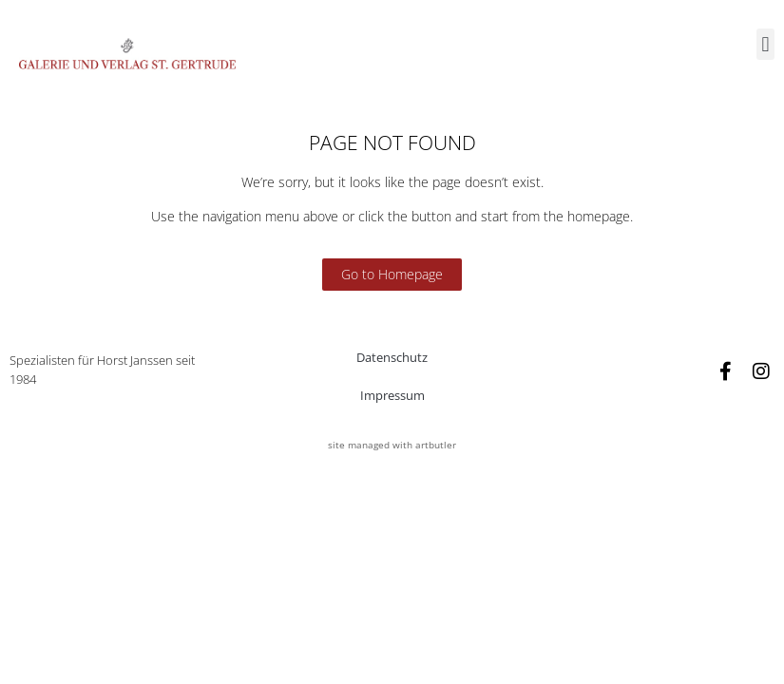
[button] (765, 44)
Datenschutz (392, 357)
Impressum (392, 395)
